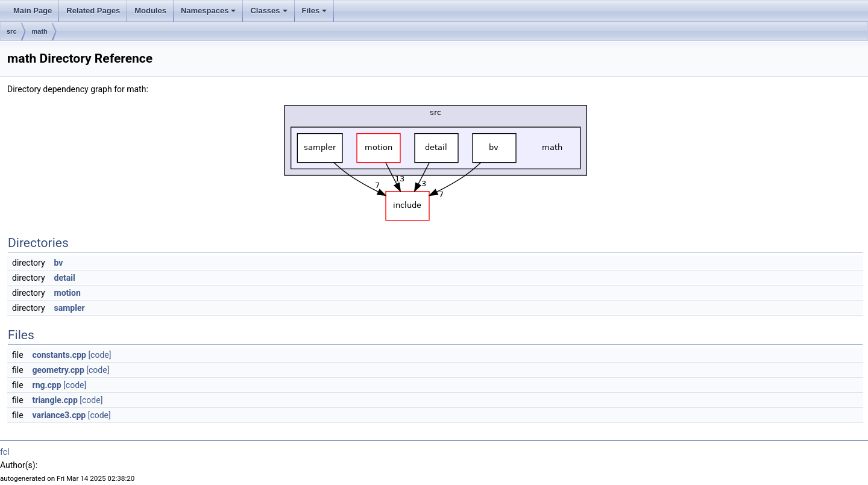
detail (65, 278)
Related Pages (93, 11)
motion (68, 293)
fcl (5, 452)
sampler (70, 308)
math (40, 31)
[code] (99, 355)
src (12, 31)
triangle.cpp (55, 400)
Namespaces (209, 11)
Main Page (33, 11)
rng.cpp (47, 385)
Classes (269, 11)
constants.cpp (59, 355)
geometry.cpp (58, 370)
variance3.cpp (59, 415)
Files (315, 11)
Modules (150, 11)
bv (59, 263)
